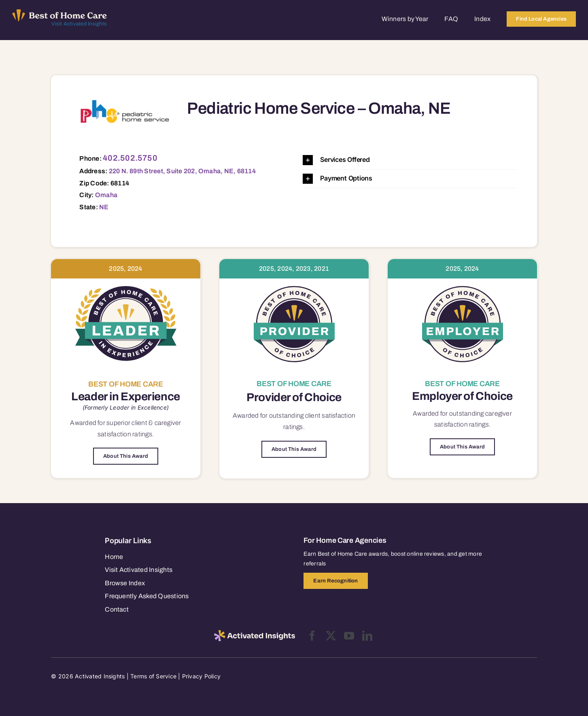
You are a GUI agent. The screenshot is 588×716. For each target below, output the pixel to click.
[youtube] (349, 636)
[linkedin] (367, 636)
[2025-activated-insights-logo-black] (255, 633)
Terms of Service (153, 676)
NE (104, 207)
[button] (410, 160)
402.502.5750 (130, 158)
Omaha (106, 195)
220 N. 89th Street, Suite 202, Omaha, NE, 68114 (182, 171)
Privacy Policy (201, 676)
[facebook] (312, 636)
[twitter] (331, 636)
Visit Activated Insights (79, 24)
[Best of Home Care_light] (59, 13)
